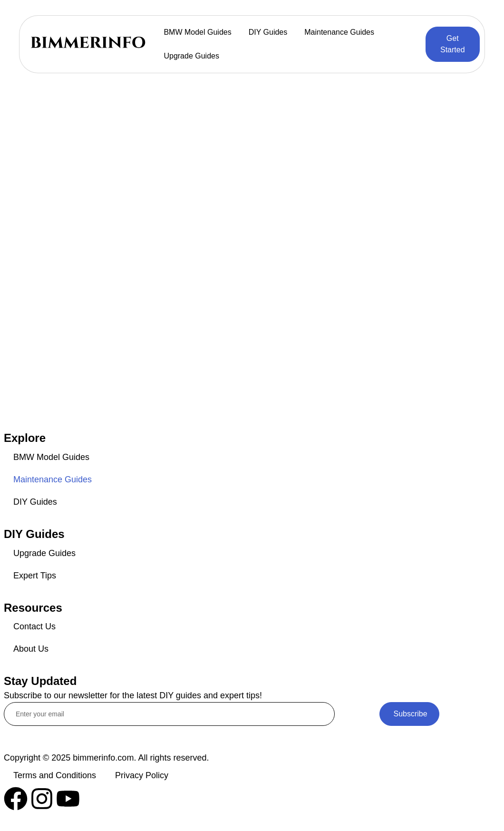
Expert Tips (35, 576)
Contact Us (34, 626)
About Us (31, 649)
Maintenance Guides (339, 32)
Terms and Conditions (55, 775)
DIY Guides (268, 32)
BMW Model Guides (197, 32)
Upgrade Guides (191, 56)
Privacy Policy (142, 775)
